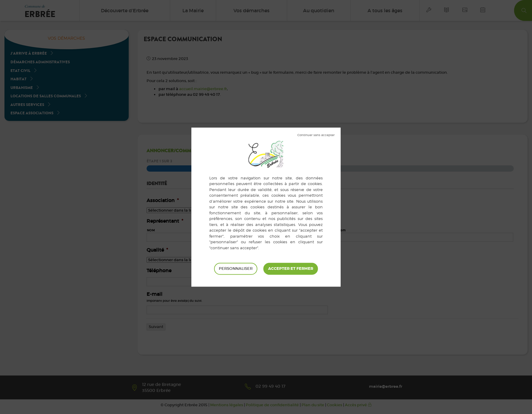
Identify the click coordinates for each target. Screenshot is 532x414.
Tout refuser (316, 135)
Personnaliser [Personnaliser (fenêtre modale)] (236, 268)
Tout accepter (291, 269)
